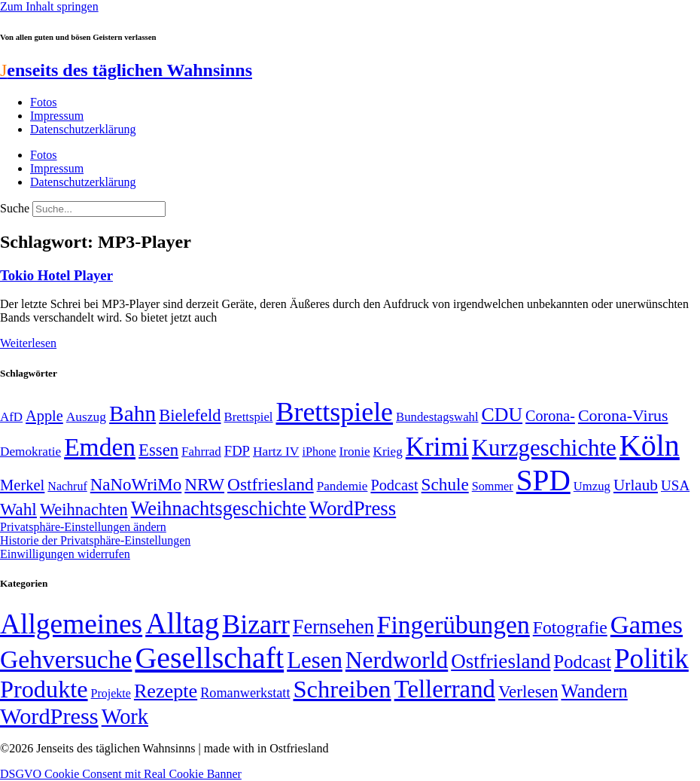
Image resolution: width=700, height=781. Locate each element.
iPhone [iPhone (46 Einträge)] (319, 452)
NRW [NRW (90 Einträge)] (204, 484)
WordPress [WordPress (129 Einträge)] (353, 508)
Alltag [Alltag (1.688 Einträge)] (182, 623)
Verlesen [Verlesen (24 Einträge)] (528, 691)
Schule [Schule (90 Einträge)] (445, 484)
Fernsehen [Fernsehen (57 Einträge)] (333, 627)
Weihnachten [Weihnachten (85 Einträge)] (84, 509)
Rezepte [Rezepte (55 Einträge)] (166, 691)
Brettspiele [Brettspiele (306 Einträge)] (335, 412)
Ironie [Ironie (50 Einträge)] (355, 452)
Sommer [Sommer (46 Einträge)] (493, 487)
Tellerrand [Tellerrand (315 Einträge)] (445, 689)
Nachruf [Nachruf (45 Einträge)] (67, 486)
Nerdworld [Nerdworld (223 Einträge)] (397, 660)
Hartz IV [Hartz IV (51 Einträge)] (276, 451)
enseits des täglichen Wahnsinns (126, 70)
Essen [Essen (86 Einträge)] (158, 450)
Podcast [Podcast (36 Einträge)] (583, 662)
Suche (15, 208)
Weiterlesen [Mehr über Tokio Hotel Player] (28, 343)
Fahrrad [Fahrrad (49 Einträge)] (201, 452)
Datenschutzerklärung (83, 129)
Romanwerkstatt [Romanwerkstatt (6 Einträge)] (245, 693)
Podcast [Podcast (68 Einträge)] (394, 485)
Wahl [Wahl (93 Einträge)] (18, 509)
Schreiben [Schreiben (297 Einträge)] (342, 689)
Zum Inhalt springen (49, 6)
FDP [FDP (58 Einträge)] (237, 451)
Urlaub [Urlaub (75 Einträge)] (636, 485)
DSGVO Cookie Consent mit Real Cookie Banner (121, 774)
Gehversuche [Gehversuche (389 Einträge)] (66, 659)
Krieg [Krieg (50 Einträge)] (388, 452)
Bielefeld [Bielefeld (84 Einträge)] (190, 415)
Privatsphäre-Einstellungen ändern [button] (83, 527)
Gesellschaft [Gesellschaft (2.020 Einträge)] (209, 658)
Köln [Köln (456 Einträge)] (650, 445)
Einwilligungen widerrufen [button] (65, 554)
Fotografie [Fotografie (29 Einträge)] (570, 627)
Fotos (44, 102)
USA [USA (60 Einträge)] (675, 485)
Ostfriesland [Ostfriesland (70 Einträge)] (501, 661)
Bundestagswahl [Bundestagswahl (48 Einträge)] (437, 417)
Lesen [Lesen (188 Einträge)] (315, 660)
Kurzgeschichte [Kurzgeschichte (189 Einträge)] (544, 448)
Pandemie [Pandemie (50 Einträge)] (342, 486)
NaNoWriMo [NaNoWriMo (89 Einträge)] (136, 485)
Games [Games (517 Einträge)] (647, 625)
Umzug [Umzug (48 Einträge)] (592, 486)
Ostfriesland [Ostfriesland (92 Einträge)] (271, 484)
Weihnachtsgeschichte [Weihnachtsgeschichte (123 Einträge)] (219, 509)
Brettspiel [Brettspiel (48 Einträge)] (249, 417)
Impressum (57, 116)
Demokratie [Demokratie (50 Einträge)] (30, 452)
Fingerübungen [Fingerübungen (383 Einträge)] (453, 625)
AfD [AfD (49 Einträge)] (11, 417)
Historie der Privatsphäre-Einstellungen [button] (95, 540)
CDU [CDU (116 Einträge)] (502, 415)
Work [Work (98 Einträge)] (125, 717)
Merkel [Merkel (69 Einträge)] (22, 485)
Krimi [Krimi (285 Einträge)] (437, 447)
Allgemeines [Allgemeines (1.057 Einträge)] (71, 624)
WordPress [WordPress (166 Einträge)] (49, 716)
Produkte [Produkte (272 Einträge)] (44, 689)
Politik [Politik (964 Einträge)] (651, 659)
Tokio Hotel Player (56, 275)
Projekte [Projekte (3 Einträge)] (111, 693)
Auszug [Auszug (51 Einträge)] (86, 416)
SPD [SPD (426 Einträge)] (543, 480)
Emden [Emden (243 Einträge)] (100, 447)
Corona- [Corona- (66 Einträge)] (550, 416)
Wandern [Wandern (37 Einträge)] (594, 691)
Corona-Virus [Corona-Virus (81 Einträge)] (623, 415)
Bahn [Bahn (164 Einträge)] (132, 413)
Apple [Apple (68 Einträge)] (44, 416)
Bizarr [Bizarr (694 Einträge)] (256, 624)
